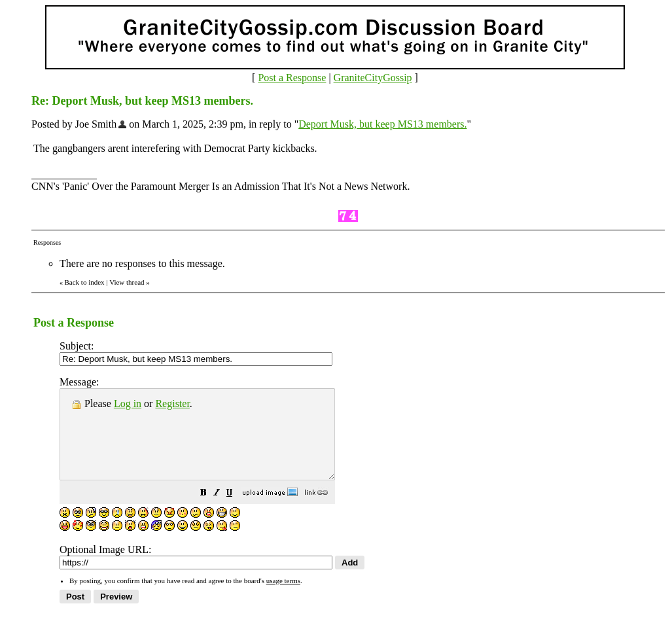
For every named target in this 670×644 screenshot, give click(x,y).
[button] (236, 511)
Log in (128, 403)
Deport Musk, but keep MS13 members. (382, 124)
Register (172, 403)
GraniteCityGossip (373, 78)
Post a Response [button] (292, 78)
